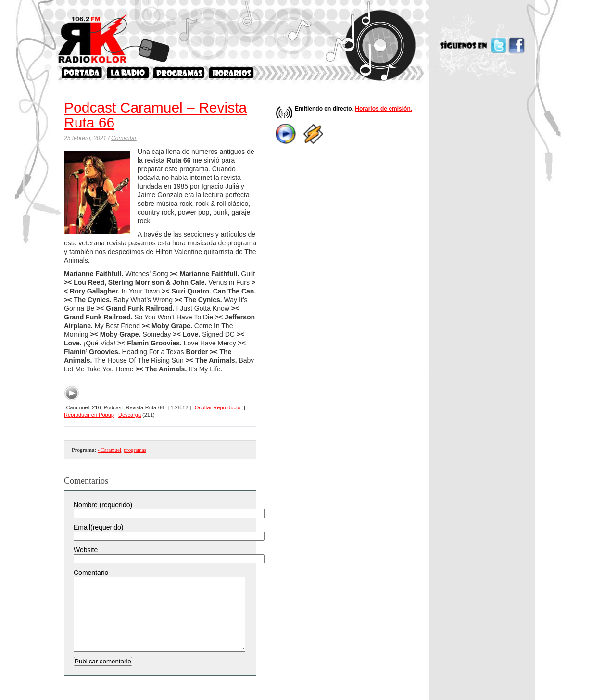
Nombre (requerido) (103, 505)
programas (135, 450)
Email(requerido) (98, 527)
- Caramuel (109, 450)
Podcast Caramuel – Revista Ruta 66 (155, 115)
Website (86, 550)
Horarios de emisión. (384, 109)
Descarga (130, 415)
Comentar (124, 138)
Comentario (91, 573)
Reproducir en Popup (89, 415)
